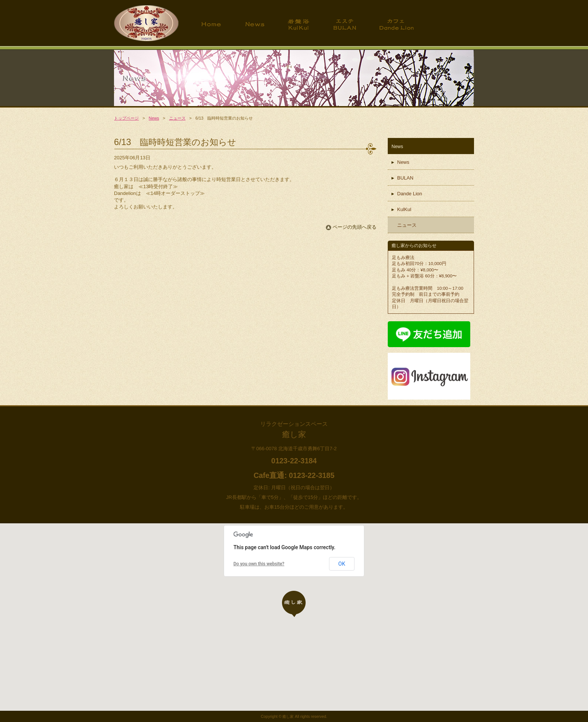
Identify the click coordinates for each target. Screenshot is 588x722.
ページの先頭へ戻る (355, 227)
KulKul (404, 209)
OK (342, 564)
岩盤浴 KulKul (298, 24)
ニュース (177, 118)
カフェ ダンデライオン (397, 24)
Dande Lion (410, 194)
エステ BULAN (344, 24)
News (255, 24)
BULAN (405, 178)
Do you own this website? (259, 564)
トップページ (211, 24)
